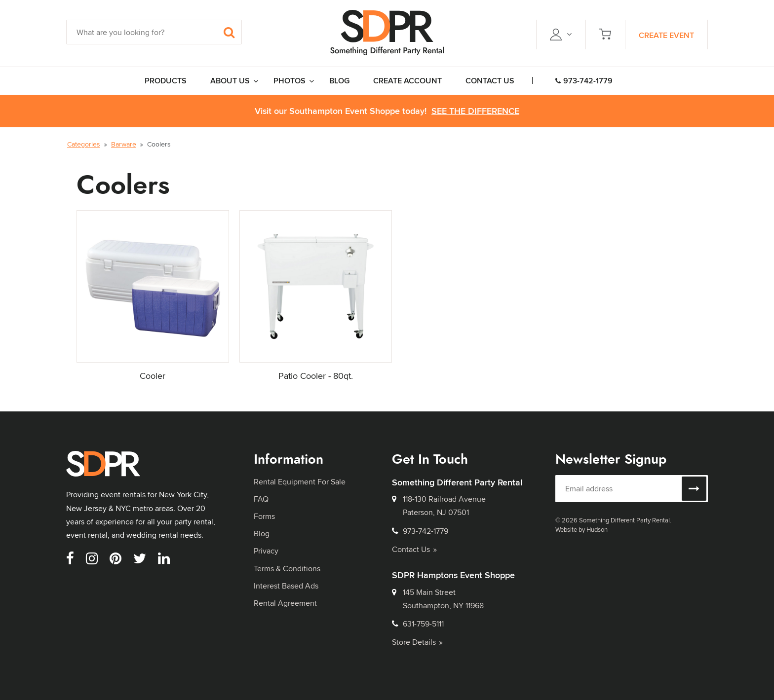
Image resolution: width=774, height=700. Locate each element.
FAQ (261, 499)
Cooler (153, 376)
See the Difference (475, 111)
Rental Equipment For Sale (300, 482)
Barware (124, 144)
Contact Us (414, 549)
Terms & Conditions (287, 569)
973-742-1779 (584, 81)
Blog (262, 534)
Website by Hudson (581, 529)
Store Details (417, 642)
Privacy (266, 551)
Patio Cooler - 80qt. (316, 376)
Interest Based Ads (286, 586)
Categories (84, 144)
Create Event (666, 35)
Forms (264, 516)
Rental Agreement (285, 603)
